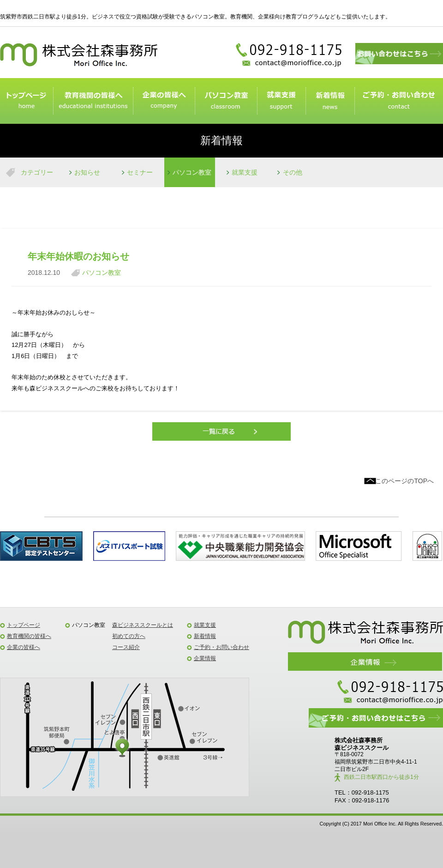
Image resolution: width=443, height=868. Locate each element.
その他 (293, 172)
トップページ (27, 101)
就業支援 (281, 101)
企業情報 (205, 658)
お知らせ (87, 172)
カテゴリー (37, 172)
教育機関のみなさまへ (93, 101)
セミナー (140, 172)
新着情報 (330, 101)
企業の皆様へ (164, 101)
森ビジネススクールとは (143, 625)
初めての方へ (129, 636)
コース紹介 (126, 647)
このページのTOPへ (404, 481)
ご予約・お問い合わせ (399, 101)
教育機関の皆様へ (29, 636)
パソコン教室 (226, 101)
